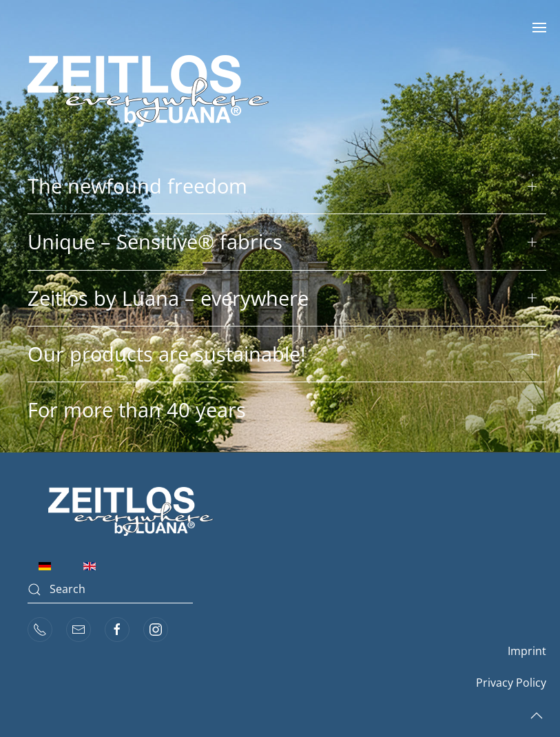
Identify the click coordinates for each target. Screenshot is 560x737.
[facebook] (117, 630)
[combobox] (110, 590)
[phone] (40, 630)
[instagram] (156, 630)
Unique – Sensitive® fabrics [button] (155, 241)
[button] (539, 28)
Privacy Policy (511, 683)
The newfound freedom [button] (137, 186)
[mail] (79, 630)
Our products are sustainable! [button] (167, 354)
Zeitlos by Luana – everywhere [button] (168, 298)
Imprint (527, 651)
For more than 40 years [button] (137, 409)
